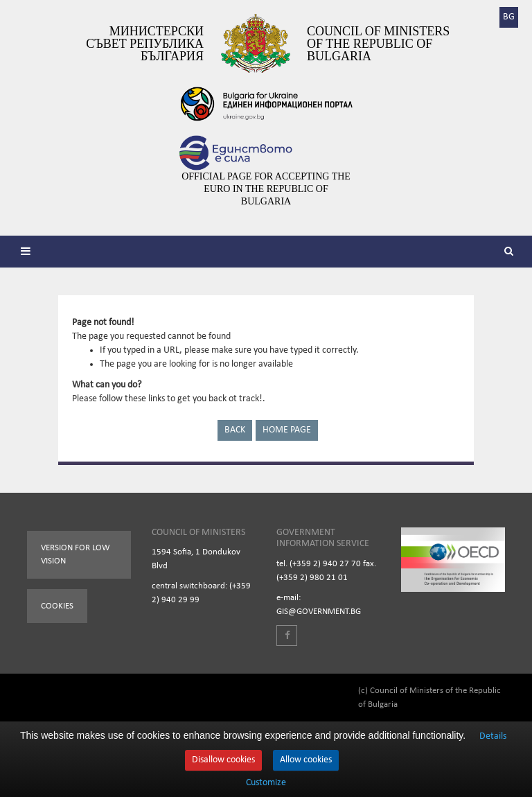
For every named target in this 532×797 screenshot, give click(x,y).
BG (509, 17)
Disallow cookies (223, 760)
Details (493, 736)
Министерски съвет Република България (145, 44)
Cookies (57, 606)
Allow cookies (306, 760)
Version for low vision (76, 555)
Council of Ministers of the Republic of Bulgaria (378, 44)
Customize (266, 783)
